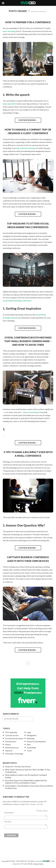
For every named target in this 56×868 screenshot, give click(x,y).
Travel (29, 751)
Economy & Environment (14, 739)
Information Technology (14, 754)
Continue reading (28, 120)
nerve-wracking (9, 31)
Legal (29, 732)
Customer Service (12, 735)
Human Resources (12, 748)
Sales (29, 745)
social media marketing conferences (17, 301)
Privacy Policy (38, 864)
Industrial (9, 751)
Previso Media (27, 864)
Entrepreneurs (11, 742)
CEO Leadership (11, 732)
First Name (25, 822)
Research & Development (36, 742)
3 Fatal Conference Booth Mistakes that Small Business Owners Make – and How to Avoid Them (28, 341)
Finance (8, 745)
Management (32, 735)
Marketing (31, 739)
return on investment (31, 412)
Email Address (25, 813)
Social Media (31, 748)
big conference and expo (26, 148)
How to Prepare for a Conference (28, 22)
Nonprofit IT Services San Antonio (18, 767)
